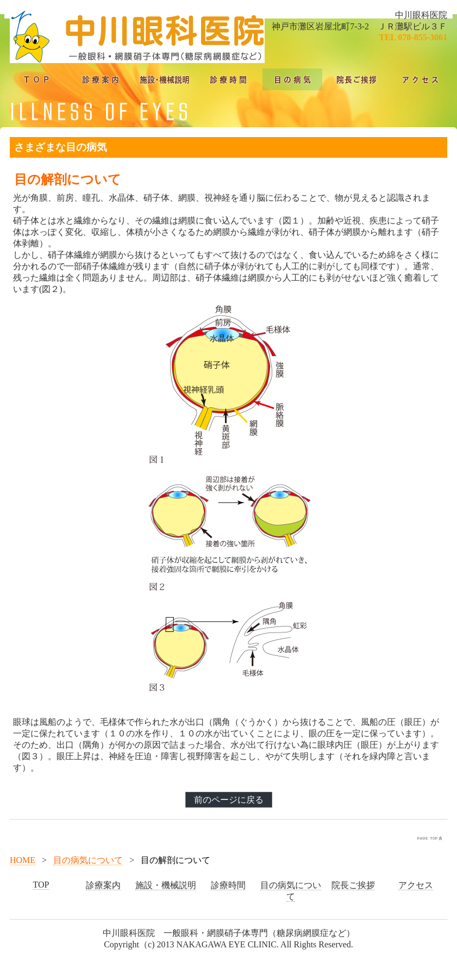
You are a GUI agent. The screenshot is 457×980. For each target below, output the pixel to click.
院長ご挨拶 (353, 885)
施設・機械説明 (166, 885)
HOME (23, 860)
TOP (41, 885)
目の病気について (88, 860)
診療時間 (228, 885)
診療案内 (103, 885)
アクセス (416, 885)
